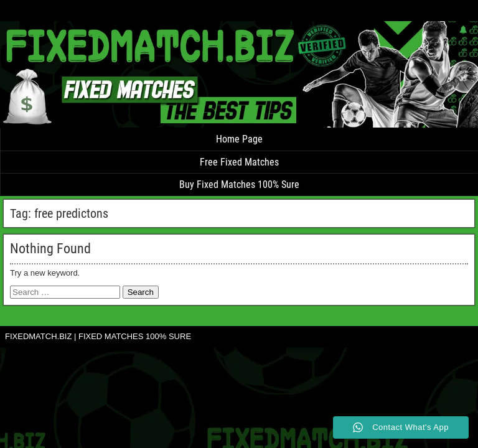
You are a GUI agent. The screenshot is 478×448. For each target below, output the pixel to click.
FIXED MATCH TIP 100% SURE (40, 13)
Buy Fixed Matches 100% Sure (239, 184)
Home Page (239, 139)
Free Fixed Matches (239, 162)
